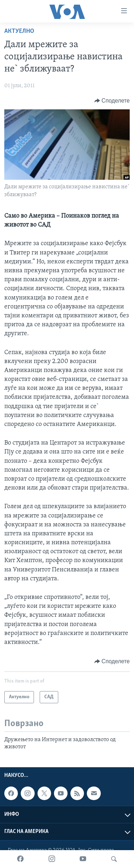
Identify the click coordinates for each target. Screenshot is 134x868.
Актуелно (19, 31)
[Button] (112, 101)
